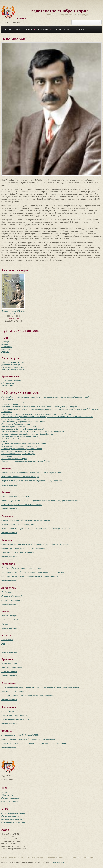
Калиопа (5, 344)
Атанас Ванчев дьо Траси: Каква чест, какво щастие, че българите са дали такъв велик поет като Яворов (47, 417)
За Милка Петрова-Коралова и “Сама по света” (22, 505)
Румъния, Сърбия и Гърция (13, 370)
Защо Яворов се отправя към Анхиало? (18, 451)
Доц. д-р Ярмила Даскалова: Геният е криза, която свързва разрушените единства (37, 414)
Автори (58, 30)
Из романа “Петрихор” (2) (12, 600)
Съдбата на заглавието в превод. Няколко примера (23, 548)
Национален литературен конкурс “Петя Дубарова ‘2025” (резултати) (32, 481)
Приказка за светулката (12, 668)
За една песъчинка (9, 672)
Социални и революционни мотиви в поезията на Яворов (26, 461)
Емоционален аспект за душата (15, 719)
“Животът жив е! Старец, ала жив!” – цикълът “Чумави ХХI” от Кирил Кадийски (35, 529)
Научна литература (10, 816)
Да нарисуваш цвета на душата (15, 496)
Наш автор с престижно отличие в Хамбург (20, 477)
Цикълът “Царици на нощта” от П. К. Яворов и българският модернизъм (33, 431)
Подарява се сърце (9, 616)
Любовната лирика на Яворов (14, 459)
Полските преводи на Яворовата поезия (19, 427)
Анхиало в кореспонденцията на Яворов (18, 454)
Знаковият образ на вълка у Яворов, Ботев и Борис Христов (27, 434)
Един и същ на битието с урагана (16, 424)
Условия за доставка (10, 798)
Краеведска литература (12, 819)
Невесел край (7, 385)
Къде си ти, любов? (10, 620)
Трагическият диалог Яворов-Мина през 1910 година (24, 444)
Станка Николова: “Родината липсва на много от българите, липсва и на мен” (35, 572)
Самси (4, 441)
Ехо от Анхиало (8, 399)
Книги (18, 30)
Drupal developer (58, 862)
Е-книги (30, 30)
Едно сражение (8, 383)
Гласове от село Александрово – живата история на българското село (32, 473)
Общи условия (7, 795)
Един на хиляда (8, 711)
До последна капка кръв (11, 365)
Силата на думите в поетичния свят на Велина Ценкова (26, 520)
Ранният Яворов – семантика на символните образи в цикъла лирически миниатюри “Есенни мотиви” (45, 397)
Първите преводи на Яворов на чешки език (20, 436)
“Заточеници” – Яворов (11, 456)
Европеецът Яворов (10, 404)
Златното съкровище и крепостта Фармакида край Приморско (28, 696)
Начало (8, 30)
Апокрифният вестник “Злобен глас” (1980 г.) (21, 735)
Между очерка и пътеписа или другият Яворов (21, 446)
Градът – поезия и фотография (15, 402)
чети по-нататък (9, 485)
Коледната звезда (9, 663)
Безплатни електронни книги (14, 822)
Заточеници (7, 347)
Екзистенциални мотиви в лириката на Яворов (22, 449)
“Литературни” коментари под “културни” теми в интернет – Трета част (34, 743)
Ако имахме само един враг (13, 367)
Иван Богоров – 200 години (13, 691)
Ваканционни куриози (10, 648)
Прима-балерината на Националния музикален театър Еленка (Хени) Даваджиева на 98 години (42, 501)
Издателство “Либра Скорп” (59, 11)
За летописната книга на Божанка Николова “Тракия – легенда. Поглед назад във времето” (40, 687)
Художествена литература (13, 813)
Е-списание (44, 30)
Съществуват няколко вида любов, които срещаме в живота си (29, 739)
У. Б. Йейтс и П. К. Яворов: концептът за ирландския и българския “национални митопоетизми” (42, 439)
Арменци (5, 342)
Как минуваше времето (11, 380)
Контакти (80, 30)
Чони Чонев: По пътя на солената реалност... (21, 568)
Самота (5, 624)
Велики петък (7, 640)
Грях (3, 644)
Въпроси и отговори (10, 801)
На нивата (6, 349)
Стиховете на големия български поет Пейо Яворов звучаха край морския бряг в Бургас (39, 407)
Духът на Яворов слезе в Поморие (16, 419)
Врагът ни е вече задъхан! (13, 362)
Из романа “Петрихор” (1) (12, 596)
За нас (68, 30)
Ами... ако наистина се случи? (14, 715)
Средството (7, 592)
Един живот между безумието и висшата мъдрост (23, 422)
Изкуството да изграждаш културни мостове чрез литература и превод (33, 576)
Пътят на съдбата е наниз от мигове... (18, 524)
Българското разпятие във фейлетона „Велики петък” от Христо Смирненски (35, 544)
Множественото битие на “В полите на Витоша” (23, 429)
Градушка (5, 352)
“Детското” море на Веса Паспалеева (17, 552)
